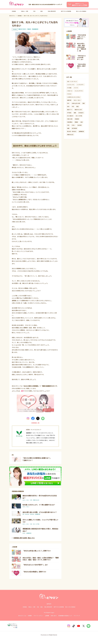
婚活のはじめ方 (78, 110)
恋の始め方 (81, 113)
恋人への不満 (36, 524)
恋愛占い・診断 (25, 11)
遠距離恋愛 (36, 29)
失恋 (73, 106)
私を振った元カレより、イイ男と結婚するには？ (39, 505)
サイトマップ (77, 616)
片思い (24, 533)
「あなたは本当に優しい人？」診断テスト (37, 551)
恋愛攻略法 (70, 122)
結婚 (68, 128)
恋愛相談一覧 (35, 423)
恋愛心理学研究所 (52, 11)
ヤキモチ (69, 94)
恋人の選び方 (70, 116)
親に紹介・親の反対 (30, 514)
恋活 (34, 11)
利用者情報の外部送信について (65, 616)
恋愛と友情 (70, 119)
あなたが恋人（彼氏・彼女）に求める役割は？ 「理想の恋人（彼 (82, 47)
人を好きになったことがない (74, 97)
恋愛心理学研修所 (48, 607)
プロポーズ (70, 91)
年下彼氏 (69, 113)
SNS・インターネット (72, 81)
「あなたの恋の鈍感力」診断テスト (34, 572)
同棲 (83, 103)
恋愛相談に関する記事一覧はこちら (24, 538)
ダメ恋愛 (69, 88)
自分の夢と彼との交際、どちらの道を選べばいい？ (40, 512)
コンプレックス (71, 85)
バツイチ (76, 88)
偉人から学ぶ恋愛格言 (81, 11)
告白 (68, 106)
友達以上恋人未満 (76, 103)
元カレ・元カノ (23, 29)
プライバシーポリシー (38, 616)
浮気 (68, 125)
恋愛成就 (77, 119)
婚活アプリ (70, 110)
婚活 (42, 11)
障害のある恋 (36, 500)
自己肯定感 (74, 128)
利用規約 (30, 616)
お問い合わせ (54, 616)
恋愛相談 (14, 11)
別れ (31, 500)
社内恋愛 (79, 125)
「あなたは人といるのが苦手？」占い (35, 565)
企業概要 (47, 616)
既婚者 (76, 122)
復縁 (75, 113)
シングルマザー (80, 85)
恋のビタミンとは (22, 616)
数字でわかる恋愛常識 (66, 11)
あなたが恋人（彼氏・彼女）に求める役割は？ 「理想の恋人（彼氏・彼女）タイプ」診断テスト (41, 559)
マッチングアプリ (79, 91)
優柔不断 (69, 100)
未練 (30, 29)
